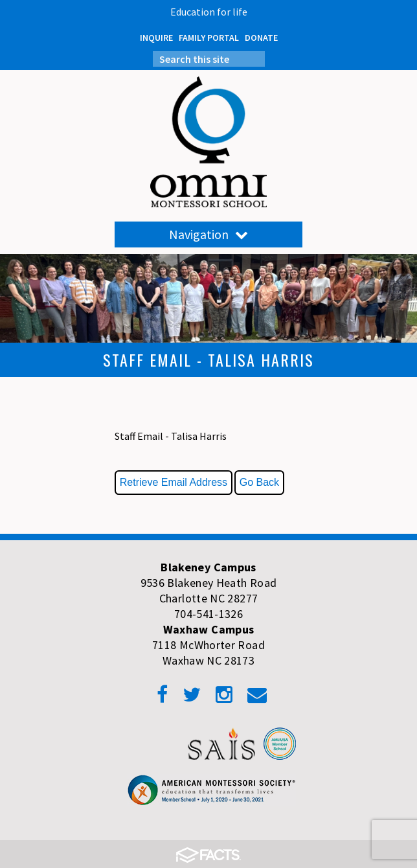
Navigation (208, 234)
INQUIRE (156, 38)
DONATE (261, 38)
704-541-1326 (208, 614)
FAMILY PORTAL (209, 38)
